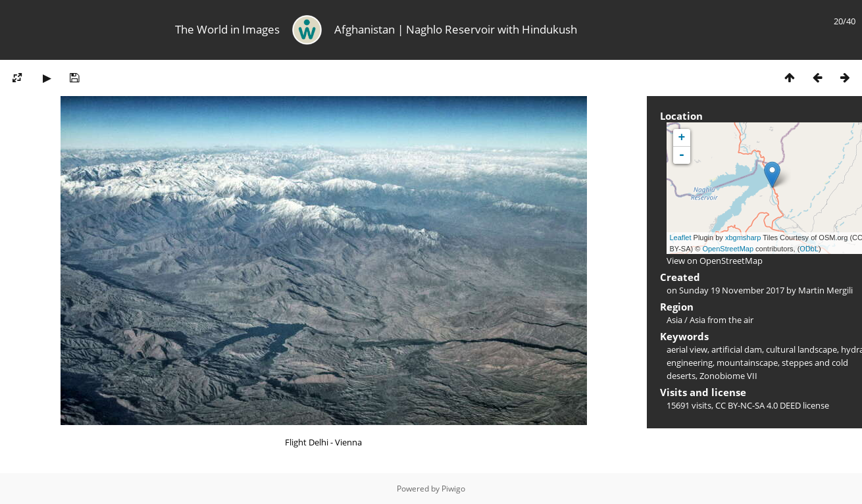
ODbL (809, 249)
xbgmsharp (743, 238)
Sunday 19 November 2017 (732, 290)
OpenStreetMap (728, 249)
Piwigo (453, 489)
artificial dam (737, 349)
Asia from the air (722, 320)
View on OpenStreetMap (715, 261)
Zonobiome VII (728, 376)
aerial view (687, 349)
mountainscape (747, 363)
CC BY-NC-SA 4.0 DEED (758, 405)
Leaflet (681, 238)
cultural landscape (801, 349)
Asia (674, 320)
